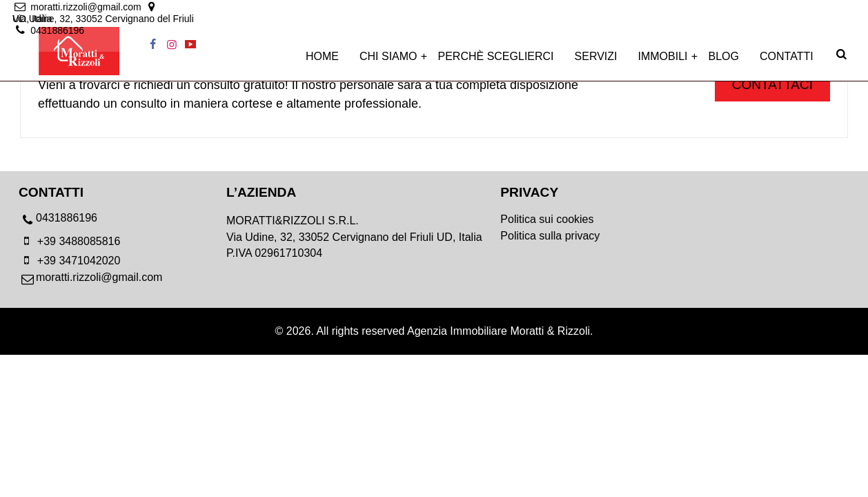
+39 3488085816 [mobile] (69, 241)
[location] (274, 8)
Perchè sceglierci (496, 63)
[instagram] (821, 8)
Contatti (787, 63)
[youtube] (840, 8)
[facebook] (802, 8)
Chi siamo (388, 63)
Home (322, 63)
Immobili (663, 63)
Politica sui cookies (547, 219)
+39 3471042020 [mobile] (69, 261)
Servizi (596, 63)
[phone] (122, 222)
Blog (724, 63)
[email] (86, 8)
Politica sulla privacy (550, 236)
